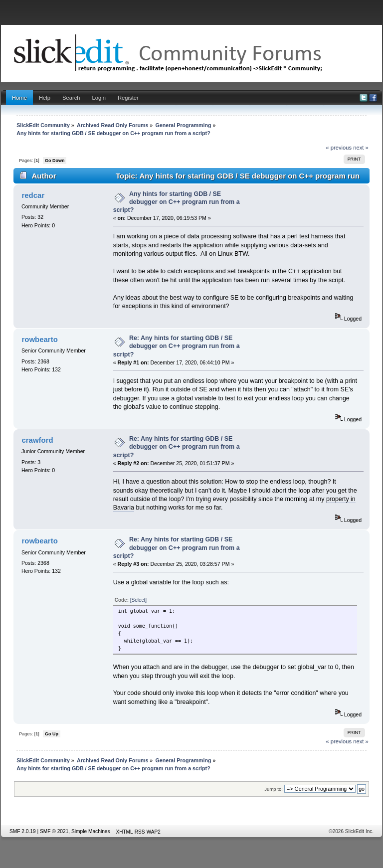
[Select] (138, 600)
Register (128, 98)
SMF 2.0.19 (23, 831)
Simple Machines (91, 831)
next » (361, 148)
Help (45, 98)
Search (71, 98)
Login (99, 98)
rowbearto (39, 339)
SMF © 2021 (54, 831)
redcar (33, 195)
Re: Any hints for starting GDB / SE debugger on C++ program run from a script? (177, 346)
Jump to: (274, 789)
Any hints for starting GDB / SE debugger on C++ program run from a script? (177, 202)
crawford (37, 440)
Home (19, 98)
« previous (339, 148)
